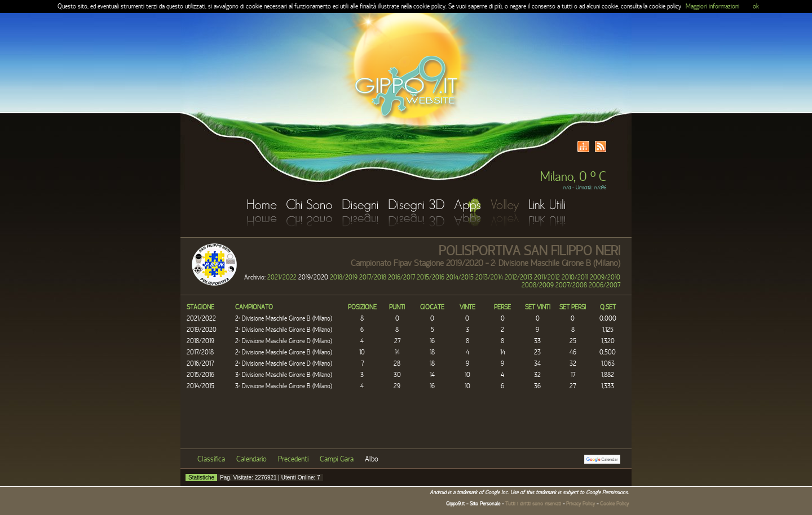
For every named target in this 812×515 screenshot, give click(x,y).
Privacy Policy (581, 504)
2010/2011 (575, 277)
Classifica (211, 459)
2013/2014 (489, 277)
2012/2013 (518, 277)
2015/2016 (431, 277)
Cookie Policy (614, 504)
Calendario (251, 459)
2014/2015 (460, 277)
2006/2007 (604, 285)
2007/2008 (571, 285)
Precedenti (293, 459)
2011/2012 (547, 277)
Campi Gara (337, 459)
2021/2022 (282, 277)
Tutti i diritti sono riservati (533, 504)
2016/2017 (401, 277)
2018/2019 (344, 277)
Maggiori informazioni (712, 6)
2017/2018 (373, 277)
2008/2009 (538, 285)
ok (756, 6)
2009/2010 (605, 277)
